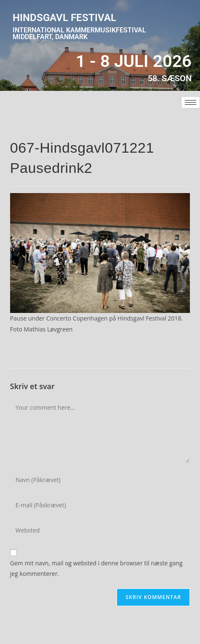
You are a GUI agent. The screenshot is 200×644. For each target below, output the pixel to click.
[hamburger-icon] (191, 102)
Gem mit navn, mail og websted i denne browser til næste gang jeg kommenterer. (96, 568)
